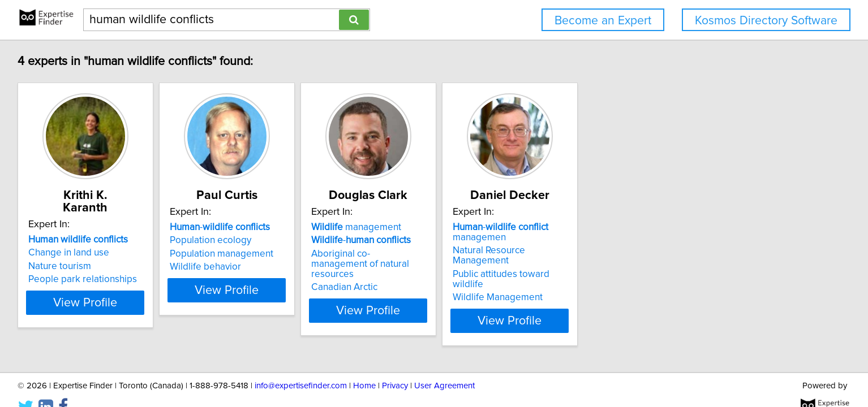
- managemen (662, 232)
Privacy (395, 366)
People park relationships (160, 267)
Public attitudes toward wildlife (679, 264)
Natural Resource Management (680, 250)
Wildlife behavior (311, 267)
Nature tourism (137, 254)
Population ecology (316, 240)
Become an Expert (603, 21)
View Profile (177, 300)
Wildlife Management (659, 277)
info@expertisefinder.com (301, 366)
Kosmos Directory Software (766, 21)
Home (364, 366)
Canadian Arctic (478, 277)
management (490, 227)
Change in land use (146, 240)
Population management (327, 254)
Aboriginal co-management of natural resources (508, 259)
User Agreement (444, 366)
